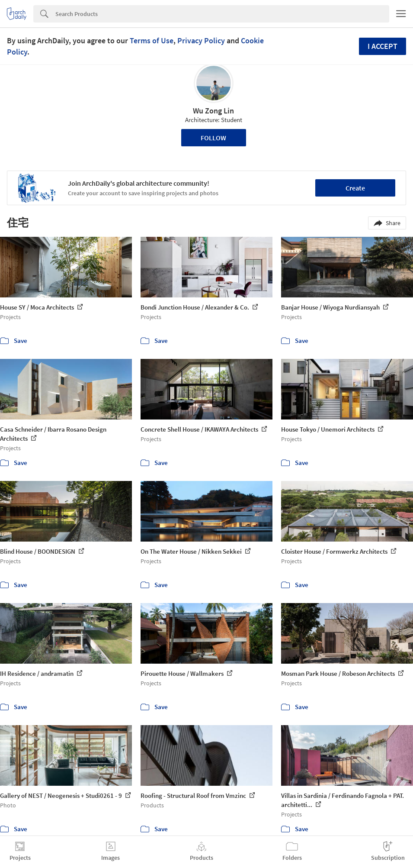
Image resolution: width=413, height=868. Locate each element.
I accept (383, 46)
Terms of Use (152, 40)
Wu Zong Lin (213, 111)
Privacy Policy (201, 40)
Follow (213, 138)
